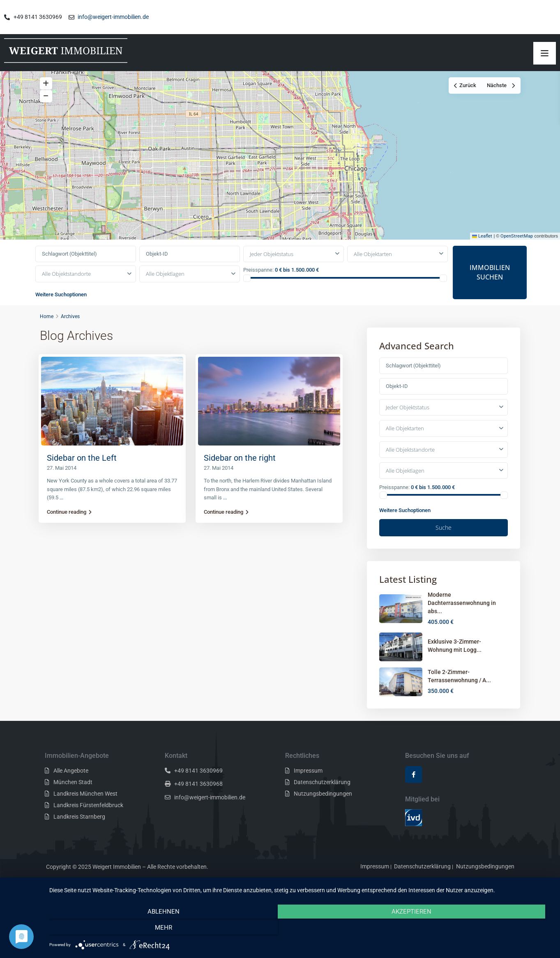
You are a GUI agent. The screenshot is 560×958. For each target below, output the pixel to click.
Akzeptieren (301, 929)
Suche (444, 544)
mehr (477, 929)
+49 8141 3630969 (198, 787)
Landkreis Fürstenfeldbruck (88, 822)
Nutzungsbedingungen (323, 810)
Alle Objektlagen (165, 290)
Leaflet (482, 253)
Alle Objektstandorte (66, 290)
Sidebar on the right (240, 474)
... (61, 514)
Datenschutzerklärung (322, 799)
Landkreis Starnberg (79, 833)
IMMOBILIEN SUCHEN (490, 289)
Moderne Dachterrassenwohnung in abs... (462, 619)
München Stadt (73, 799)
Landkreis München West (85, 810)
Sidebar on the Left (82, 474)
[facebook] (414, 791)
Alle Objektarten (373, 270)
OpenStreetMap (517, 253)
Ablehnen (124, 929)
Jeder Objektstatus (272, 270)
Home (47, 332)
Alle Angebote (71, 787)
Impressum (308, 787)
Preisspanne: (258, 286)
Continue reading (69, 528)
